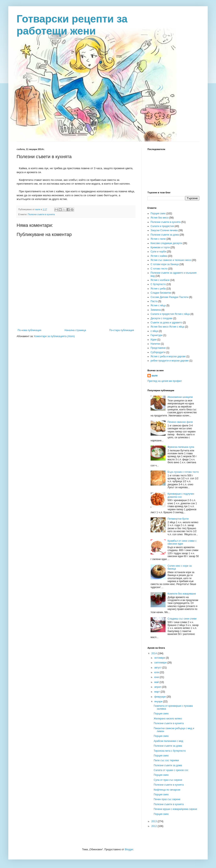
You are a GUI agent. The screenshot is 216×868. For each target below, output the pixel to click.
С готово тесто (159, 269)
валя (155, 376)
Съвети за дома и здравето (166, 323)
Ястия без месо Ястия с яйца (168, 327)
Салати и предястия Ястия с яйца (170, 314)
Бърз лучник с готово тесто (183, 472)
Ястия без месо (160, 218)
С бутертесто (158, 284)
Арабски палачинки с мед (168, 741)
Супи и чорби (158, 252)
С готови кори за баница (165, 264)
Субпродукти (158, 352)
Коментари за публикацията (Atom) (54, 336)
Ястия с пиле (158, 239)
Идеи (154, 340)
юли (157, 672)
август (158, 668)
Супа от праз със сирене (168, 780)
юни (157, 677)
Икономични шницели (180, 397)
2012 (155, 826)
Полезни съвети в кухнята (41, 214)
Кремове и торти (160, 247)
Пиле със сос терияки (166, 760)
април (158, 687)
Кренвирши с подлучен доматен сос (181, 495)
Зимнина (156, 310)
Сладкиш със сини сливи (182, 619)
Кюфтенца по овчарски (167, 790)
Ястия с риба (158, 289)
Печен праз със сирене (167, 799)
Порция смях (158, 214)
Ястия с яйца (158, 305)
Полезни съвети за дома (165, 235)
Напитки (155, 344)
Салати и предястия (162, 226)
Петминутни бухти (178, 519)
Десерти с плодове (161, 318)
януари (159, 702)
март (157, 692)
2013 (155, 821)
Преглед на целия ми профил (165, 381)
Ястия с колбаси (160, 280)
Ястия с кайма (159, 256)
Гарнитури (156, 335)
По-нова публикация (29, 330)
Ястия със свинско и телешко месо (171, 260)
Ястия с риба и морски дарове (168, 356)
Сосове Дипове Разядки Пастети (169, 297)
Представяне (158, 348)
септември (161, 663)
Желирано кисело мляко (168, 719)
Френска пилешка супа (181, 447)
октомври (160, 658)
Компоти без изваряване (182, 594)
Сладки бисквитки (161, 293)
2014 (155, 653)
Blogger (129, 849)
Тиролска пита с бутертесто (170, 751)
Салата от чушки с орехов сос (171, 770)
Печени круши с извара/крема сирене (175, 809)
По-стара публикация (122, 330)
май (157, 682)
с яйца (154, 331)
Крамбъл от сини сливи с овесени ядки (182, 542)
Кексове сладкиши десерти (166, 243)
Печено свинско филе (180, 422)
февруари (160, 697)
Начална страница (75, 330)
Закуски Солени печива (164, 230)
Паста (154, 301)
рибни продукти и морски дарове (170, 361)
